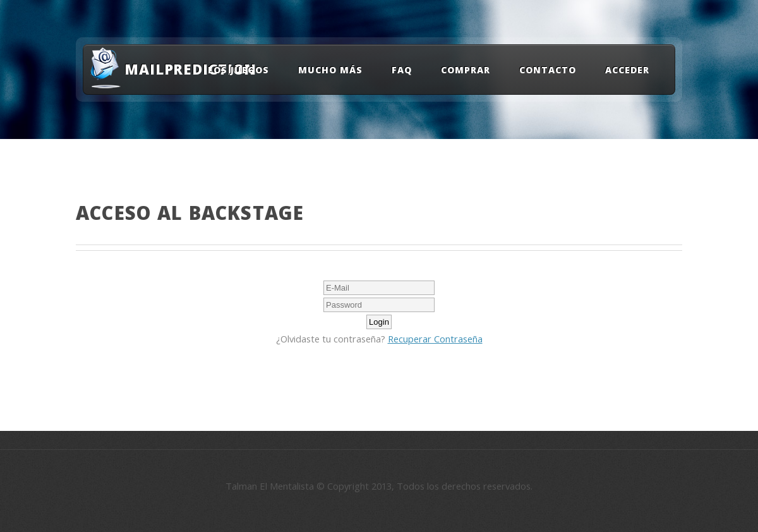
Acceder (627, 70)
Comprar (466, 70)
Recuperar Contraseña (435, 339)
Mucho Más (330, 70)
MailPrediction (182, 69)
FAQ (402, 70)
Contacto (548, 70)
